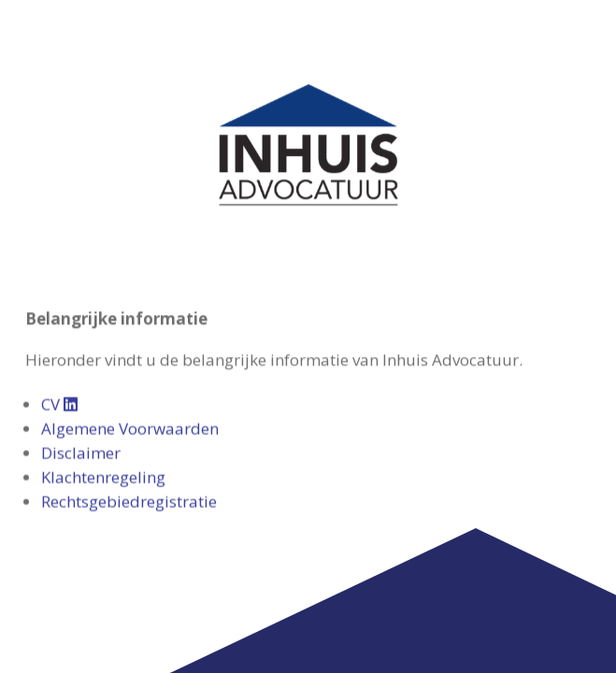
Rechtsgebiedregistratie (129, 429)
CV (59, 331)
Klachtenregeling (103, 404)
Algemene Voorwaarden (130, 356)
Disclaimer (81, 380)
